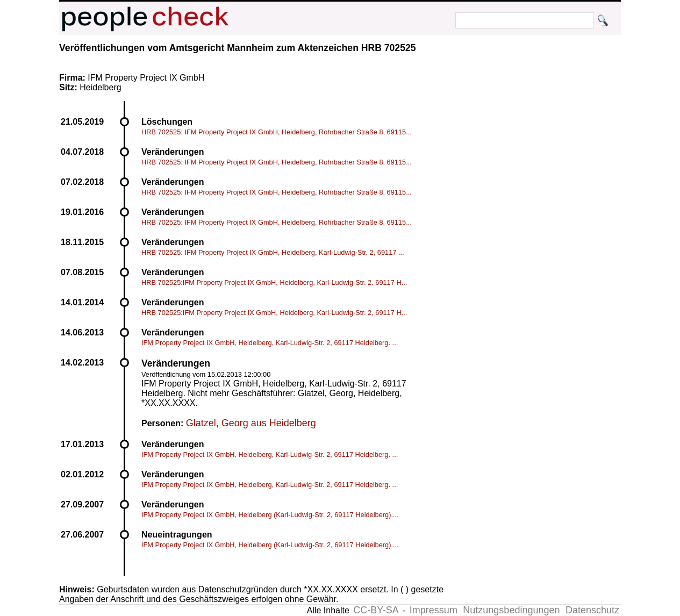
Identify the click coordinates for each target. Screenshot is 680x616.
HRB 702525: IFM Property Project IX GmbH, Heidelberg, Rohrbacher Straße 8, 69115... (277, 132)
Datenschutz (592, 610)
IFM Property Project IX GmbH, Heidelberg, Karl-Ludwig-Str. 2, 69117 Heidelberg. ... (270, 343)
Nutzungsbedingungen (511, 610)
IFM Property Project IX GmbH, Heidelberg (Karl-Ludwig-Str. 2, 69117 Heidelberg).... (270, 515)
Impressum (434, 610)
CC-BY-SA (376, 610)
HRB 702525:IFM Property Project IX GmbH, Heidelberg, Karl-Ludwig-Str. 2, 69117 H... (274, 282)
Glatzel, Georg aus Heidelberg (251, 423)
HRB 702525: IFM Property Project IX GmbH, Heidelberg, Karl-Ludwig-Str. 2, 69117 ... (273, 252)
